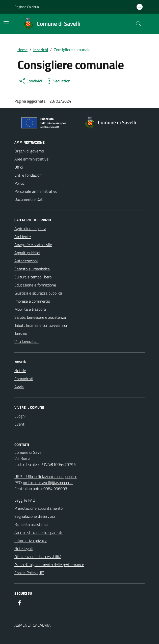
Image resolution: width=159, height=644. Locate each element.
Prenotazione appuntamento (38, 508)
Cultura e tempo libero (33, 277)
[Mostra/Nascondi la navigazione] (6, 23)
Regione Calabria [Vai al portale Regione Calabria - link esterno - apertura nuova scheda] (27, 7)
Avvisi (19, 387)
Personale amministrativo (36, 191)
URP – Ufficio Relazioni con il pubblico (46, 476)
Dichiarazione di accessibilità (38, 557)
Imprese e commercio (32, 301)
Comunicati (24, 379)
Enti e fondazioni (28, 175)
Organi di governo (29, 151)
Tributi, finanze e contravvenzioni (42, 325)
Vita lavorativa (26, 341)
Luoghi (20, 416)
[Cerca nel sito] (139, 24)
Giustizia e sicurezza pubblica (38, 293)
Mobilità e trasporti (30, 309)
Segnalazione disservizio (35, 516)
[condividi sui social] (30, 81)
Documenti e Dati (29, 199)
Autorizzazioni (26, 261)
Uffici (19, 167)
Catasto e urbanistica (32, 269)
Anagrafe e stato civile (33, 245)
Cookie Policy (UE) (29, 573)
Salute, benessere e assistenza (40, 317)
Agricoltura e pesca (30, 229)
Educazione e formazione (35, 285)
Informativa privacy (31, 540)
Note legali (23, 549)
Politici (20, 183)
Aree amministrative (31, 159)
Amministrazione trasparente (39, 532)
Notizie (20, 371)
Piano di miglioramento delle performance (49, 565)
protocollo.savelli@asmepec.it (48, 482)
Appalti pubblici (27, 253)
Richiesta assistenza (31, 524)
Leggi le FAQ (25, 500)
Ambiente (23, 237)
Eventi (20, 424)
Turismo (21, 333)
